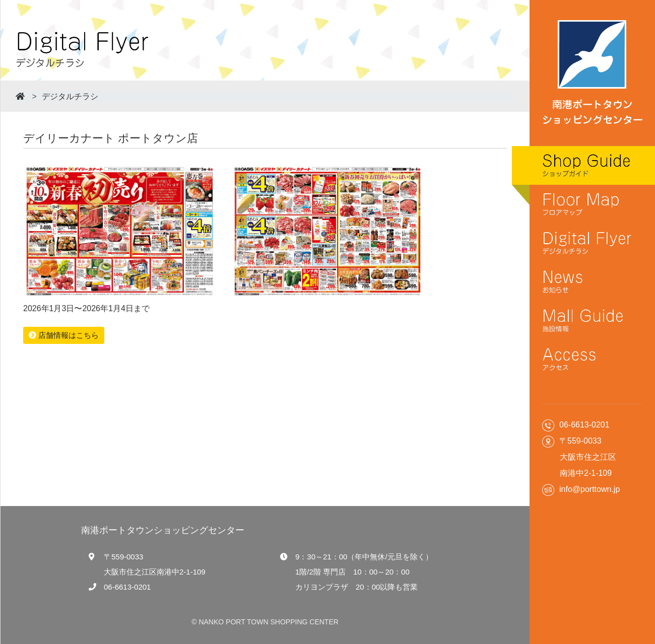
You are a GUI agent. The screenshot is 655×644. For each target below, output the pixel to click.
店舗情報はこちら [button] (64, 335)
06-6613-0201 (127, 587)
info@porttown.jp (589, 489)
